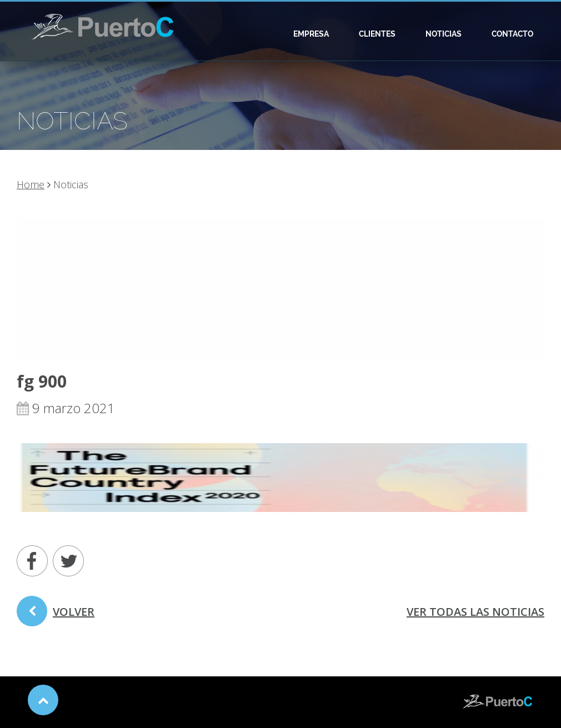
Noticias (444, 34)
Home (31, 184)
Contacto (512, 34)
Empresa (311, 34)
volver (56, 615)
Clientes (377, 34)
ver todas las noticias (475, 612)
